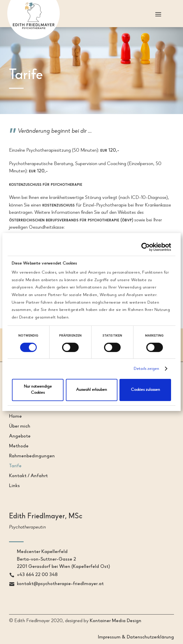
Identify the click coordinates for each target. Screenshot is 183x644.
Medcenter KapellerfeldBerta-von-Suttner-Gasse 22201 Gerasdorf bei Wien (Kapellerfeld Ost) (63, 559)
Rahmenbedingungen (32, 456)
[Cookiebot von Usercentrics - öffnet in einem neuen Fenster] (146, 247)
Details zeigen (146, 369)
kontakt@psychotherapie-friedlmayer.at (60, 584)
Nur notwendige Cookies (38, 390)
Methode (19, 446)
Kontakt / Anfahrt (28, 476)
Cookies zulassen (145, 390)
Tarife (15, 466)
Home (15, 417)
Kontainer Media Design (116, 621)
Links (14, 486)
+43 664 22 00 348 (37, 575)
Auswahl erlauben (91, 390)
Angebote (20, 436)
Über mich (20, 427)
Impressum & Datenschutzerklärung (136, 637)
